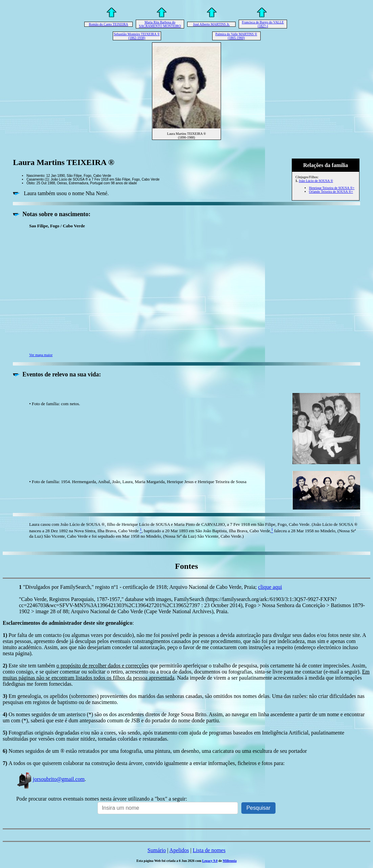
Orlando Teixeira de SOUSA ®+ (331, 192)
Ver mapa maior (41, 355)
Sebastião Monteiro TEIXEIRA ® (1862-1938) (137, 36)
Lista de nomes (209, 850)
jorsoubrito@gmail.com (50, 779)
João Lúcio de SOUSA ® (316, 181)
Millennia (230, 861)
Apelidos (179, 850)
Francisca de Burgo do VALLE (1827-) (263, 24)
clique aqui (270, 587)
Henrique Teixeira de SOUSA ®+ (332, 188)
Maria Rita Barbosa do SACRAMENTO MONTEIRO (160, 24)
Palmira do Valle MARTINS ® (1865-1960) (236, 36)
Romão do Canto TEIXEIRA (108, 24)
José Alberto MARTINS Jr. (211, 24)
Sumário (157, 850)
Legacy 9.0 (210, 861)
